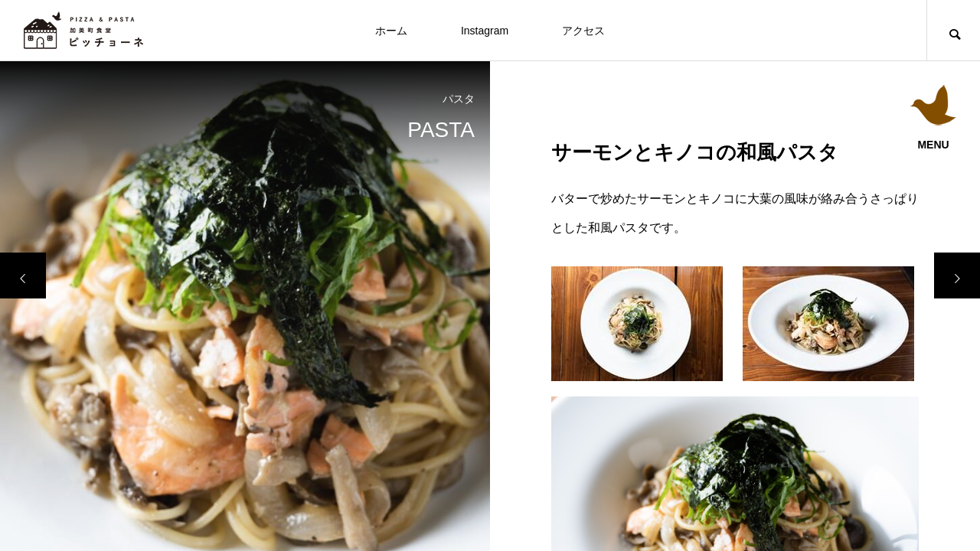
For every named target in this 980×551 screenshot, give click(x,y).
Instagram (485, 31)
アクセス (583, 31)
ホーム (391, 31)
